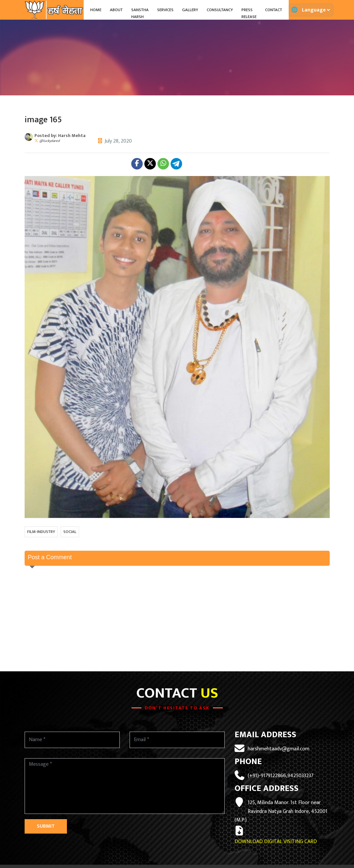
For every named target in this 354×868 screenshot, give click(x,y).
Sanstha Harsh (140, 13)
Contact (274, 10)
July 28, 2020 (118, 141)
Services (165, 10)
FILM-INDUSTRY (41, 532)
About (116, 10)
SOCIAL (70, 532)
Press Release (249, 13)
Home (96, 10)
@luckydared (50, 141)
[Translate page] (316, 10)
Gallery (190, 10)
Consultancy (220, 10)
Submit (46, 826)
